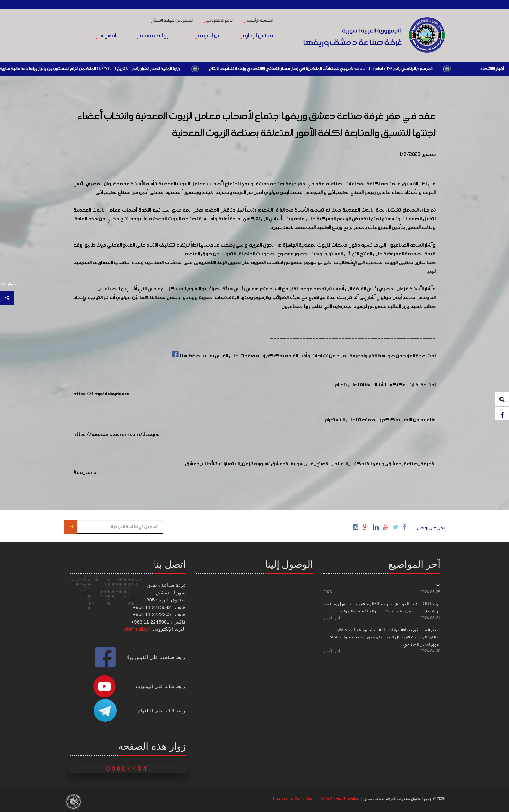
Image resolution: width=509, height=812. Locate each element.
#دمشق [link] (280, 464)
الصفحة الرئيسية (259, 21)
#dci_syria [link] (85, 473)
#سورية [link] (262, 464)
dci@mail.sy (137, 629)
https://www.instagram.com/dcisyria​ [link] (117, 435)
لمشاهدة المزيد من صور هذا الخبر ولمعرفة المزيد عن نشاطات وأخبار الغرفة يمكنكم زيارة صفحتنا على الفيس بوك (303, 356)
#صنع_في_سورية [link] (310, 464)
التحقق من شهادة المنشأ (172, 21)
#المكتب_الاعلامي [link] (350, 464)
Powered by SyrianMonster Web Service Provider (316, 799)
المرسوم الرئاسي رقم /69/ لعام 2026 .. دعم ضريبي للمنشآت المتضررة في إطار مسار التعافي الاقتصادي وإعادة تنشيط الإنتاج (320, 69)
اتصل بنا (106, 36)
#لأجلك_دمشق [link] (201, 464)
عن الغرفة (208, 36)
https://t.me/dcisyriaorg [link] (101, 394)
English (9, 284)
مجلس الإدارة (257, 36)
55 (438, 585)
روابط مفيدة (153, 36)
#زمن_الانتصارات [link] (236, 464)
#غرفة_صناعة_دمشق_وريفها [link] (403, 464)
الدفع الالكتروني (219, 21)
